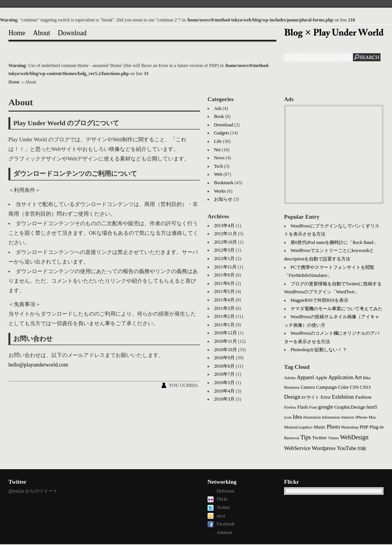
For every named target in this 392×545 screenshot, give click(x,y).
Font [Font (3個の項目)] (313, 407)
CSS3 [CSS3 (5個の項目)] (365, 387)
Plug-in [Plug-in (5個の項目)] (376, 427)
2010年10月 (225, 350)
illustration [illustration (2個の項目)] (312, 417)
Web (218, 174)
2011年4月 (224, 300)
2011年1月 (224, 325)
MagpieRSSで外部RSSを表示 (319, 300)
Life (218, 141)
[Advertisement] (334, 154)
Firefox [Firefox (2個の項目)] (290, 407)
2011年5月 (224, 291)
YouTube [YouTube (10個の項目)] (347, 448)
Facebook (226, 524)
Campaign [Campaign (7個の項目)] (327, 387)
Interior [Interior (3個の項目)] (348, 417)
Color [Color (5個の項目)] (343, 387)
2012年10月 (225, 242)
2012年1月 (224, 259)
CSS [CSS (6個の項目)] (354, 387)
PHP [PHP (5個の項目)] (364, 427)
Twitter (223, 507)
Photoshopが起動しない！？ (319, 350)
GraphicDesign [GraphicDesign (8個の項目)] (350, 407)
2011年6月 (224, 283)
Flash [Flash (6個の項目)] (302, 407)
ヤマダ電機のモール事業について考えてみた (336, 309)
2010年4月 (224, 391)
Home (17, 33)
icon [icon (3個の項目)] (288, 417)
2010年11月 (225, 341)
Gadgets (221, 133)
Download (72, 33)
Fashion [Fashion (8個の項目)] (363, 397)
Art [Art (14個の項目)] (358, 377)
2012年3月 (224, 250)
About (42, 33)
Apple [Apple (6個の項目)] (321, 378)
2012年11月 (225, 234)
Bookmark (224, 183)
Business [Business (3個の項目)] (292, 387)
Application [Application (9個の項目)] (341, 377)
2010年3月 (224, 399)
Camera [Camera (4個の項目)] (308, 387)
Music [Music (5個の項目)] (319, 427)
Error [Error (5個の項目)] (325, 397)
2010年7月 (224, 374)
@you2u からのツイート (33, 491)
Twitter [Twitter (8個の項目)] (319, 438)
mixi (221, 516)
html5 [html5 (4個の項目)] (372, 407)
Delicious (225, 491)
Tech (218, 166)
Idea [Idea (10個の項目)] (297, 417)
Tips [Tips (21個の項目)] (306, 437)
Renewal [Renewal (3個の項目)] (292, 438)
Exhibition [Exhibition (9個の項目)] (343, 397)
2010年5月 (224, 383)
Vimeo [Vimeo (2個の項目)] (333, 438)
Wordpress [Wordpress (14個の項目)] (324, 448)
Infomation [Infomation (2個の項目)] (331, 417)
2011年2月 (224, 316)
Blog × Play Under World (334, 33)
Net (217, 150)
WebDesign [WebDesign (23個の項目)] (354, 437)
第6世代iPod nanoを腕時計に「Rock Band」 (334, 242)
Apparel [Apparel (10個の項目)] (305, 377)
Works (220, 191)
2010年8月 (224, 366)
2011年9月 (224, 275)
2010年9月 (224, 358)
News (219, 158)
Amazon (225, 532)
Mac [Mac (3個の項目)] (372, 417)
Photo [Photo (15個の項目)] (334, 427)
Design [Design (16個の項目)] (292, 397)
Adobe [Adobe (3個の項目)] (290, 378)
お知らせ (223, 199)
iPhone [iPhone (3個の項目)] (361, 417)
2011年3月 (224, 308)
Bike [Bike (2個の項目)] (367, 378)
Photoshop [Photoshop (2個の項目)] (350, 427)
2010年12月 (225, 333)
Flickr (222, 499)
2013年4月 (224, 226)
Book (219, 116)
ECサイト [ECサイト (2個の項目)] (311, 397)
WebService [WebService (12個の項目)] (297, 448)
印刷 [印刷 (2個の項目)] (362, 449)
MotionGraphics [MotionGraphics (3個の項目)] (298, 427)
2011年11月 (225, 267)
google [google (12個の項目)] (326, 407)
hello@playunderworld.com (38, 365)
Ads (218, 108)
